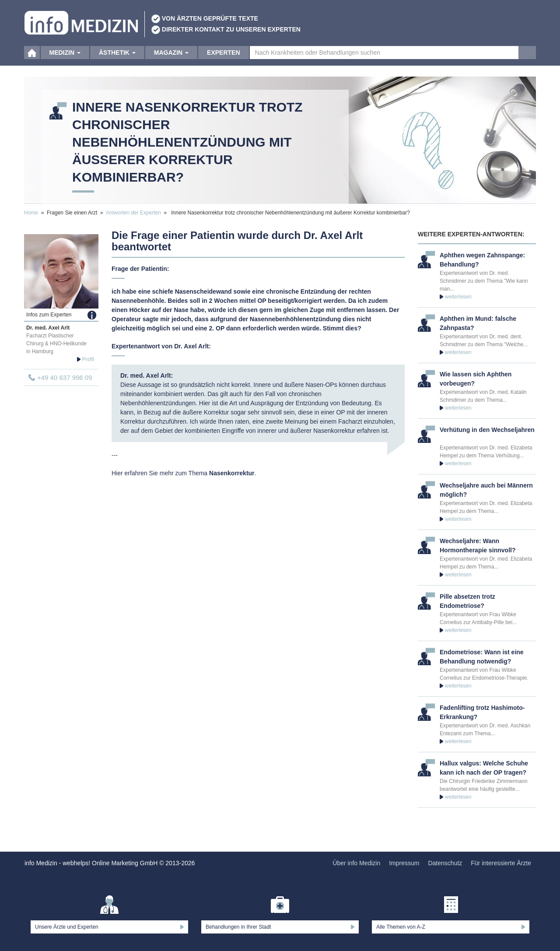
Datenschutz (445, 863)
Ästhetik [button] (117, 57)
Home (31, 213)
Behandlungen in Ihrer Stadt (238, 927)
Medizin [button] (65, 57)
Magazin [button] (171, 57)
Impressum (404, 863)
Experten (223, 57)
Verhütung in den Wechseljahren (487, 430)
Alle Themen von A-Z (401, 927)
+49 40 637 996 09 (65, 377)
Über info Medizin (356, 863)
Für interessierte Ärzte (501, 863)
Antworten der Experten (133, 213)
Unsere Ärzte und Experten (67, 927)
